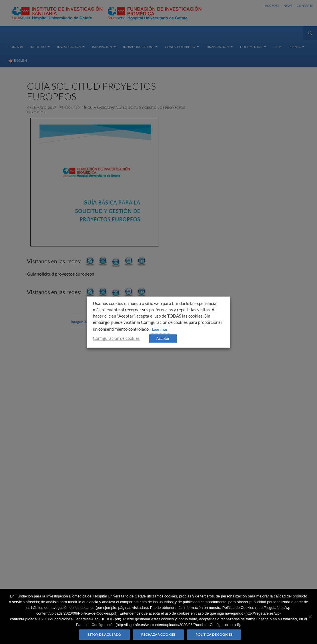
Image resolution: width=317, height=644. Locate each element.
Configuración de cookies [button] (116, 338)
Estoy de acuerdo (104, 634)
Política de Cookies (214, 634)
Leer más (160, 329)
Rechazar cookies (158, 634)
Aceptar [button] (163, 338)
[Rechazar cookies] (310, 617)
